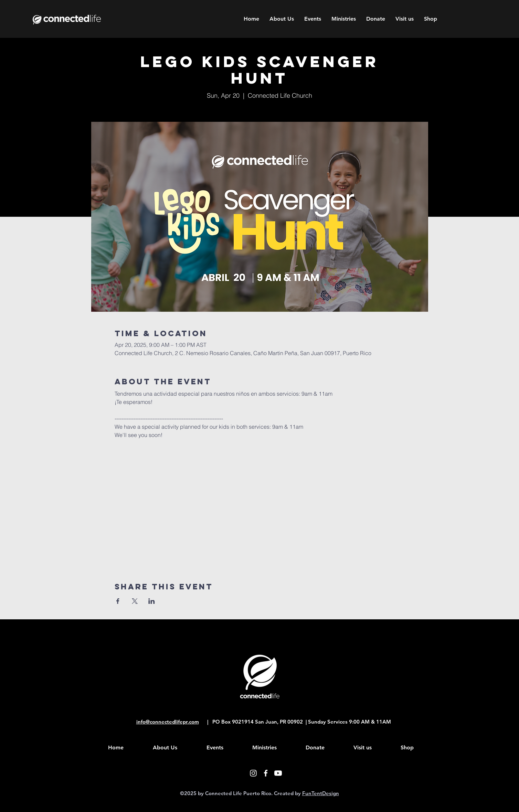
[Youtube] (278, 773)
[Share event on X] (135, 601)
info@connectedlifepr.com (168, 722)
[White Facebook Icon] (266, 773)
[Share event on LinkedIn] (152, 601)
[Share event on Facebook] (118, 601)
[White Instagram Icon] (253, 773)
